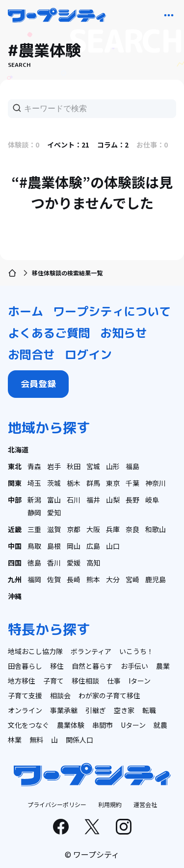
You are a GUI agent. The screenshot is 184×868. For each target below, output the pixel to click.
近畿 (15, 529)
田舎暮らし (25, 666)
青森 (34, 466)
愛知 (54, 512)
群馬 (93, 483)
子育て (53, 681)
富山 (54, 500)
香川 (54, 563)
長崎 (74, 579)
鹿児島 (156, 579)
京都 (74, 529)
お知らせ (124, 333)
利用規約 (110, 804)
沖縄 (15, 596)
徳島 (34, 563)
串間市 (103, 725)
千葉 (132, 483)
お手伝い (134, 666)
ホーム (26, 311)
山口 (113, 546)
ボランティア (91, 651)
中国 (15, 546)
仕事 (114, 681)
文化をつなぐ (28, 725)
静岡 (34, 512)
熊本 (93, 579)
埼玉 (34, 483)
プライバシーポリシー (57, 804)
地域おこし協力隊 (35, 651)
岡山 (74, 546)
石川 (74, 500)
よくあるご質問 (49, 333)
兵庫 (113, 529)
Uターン (133, 725)
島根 (54, 546)
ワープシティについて (112, 311)
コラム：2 (113, 145)
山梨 (113, 500)
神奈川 (156, 483)
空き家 (124, 710)
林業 (15, 740)
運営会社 (145, 804)
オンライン (25, 710)
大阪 (93, 529)
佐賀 (54, 579)
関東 (15, 483)
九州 (15, 579)
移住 (57, 666)
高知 (93, 563)
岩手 (54, 466)
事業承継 (64, 710)
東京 (113, 483)
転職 (149, 710)
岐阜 (152, 500)
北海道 (18, 449)
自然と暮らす (92, 666)
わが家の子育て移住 (109, 695)
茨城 (54, 483)
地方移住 (22, 681)
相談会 (60, 695)
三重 (34, 529)
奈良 (132, 529)
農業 (163, 666)
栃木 (74, 483)
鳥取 (34, 546)
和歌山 (156, 529)
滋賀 (54, 529)
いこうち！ (136, 651)
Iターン (140, 681)
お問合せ (31, 355)
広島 (93, 546)
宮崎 (132, 579)
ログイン (88, 355)
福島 (132, 466)
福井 (93, 500)
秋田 (74, 466)
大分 (113, 579)
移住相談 (85, 681)
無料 (36, 740)
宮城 (93, 466)
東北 (15, 466)
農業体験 (71, 725)
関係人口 (79, 740)
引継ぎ (96, 710)
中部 (15, 500)
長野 (132, 500)
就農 (160, 725)
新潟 (34, 500)
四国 (15, 563)
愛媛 (74, 563)
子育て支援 (25, 695)
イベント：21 (68, 145)
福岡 (34, 579)
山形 (113, 466)
